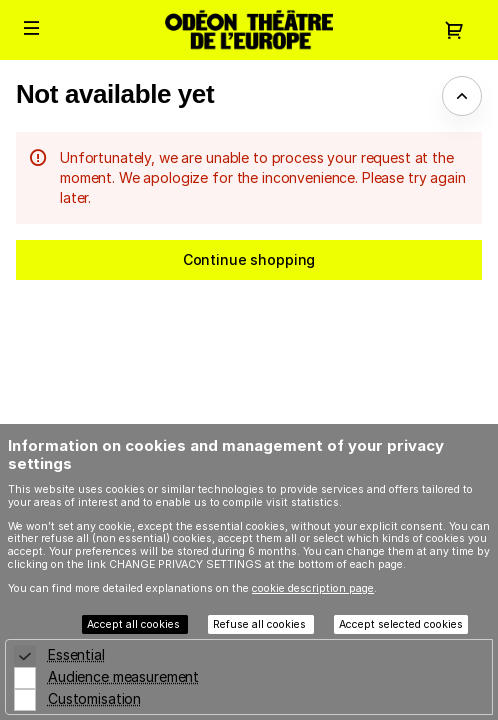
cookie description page (313, 588)
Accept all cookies (135, 624)
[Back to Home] (249, 30)
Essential (76, 654)
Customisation (94, 698)
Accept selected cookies (401, 624)
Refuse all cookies (261, 624)
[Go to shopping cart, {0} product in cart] (454, 30)
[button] (32, 28)
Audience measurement (123, 676)
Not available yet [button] (115, 94)
